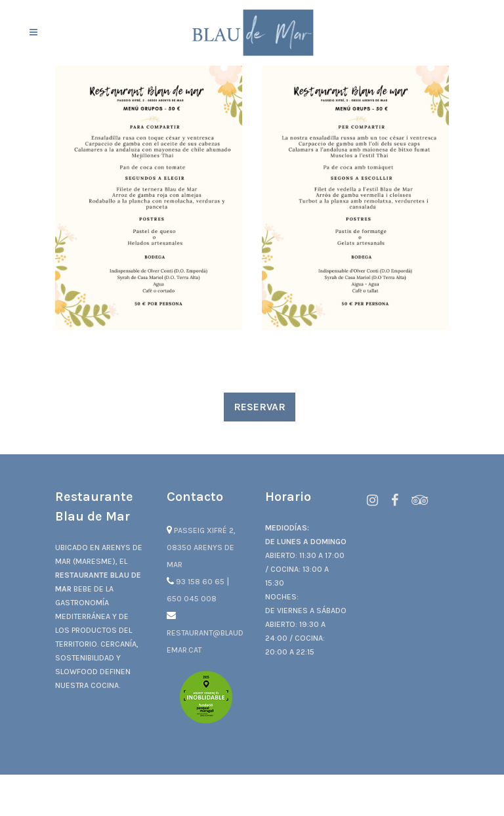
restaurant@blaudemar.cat (205, 633)
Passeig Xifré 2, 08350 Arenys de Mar (201, 548)
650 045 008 (192, 599)
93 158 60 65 (197, 582)
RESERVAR (260, 407)
